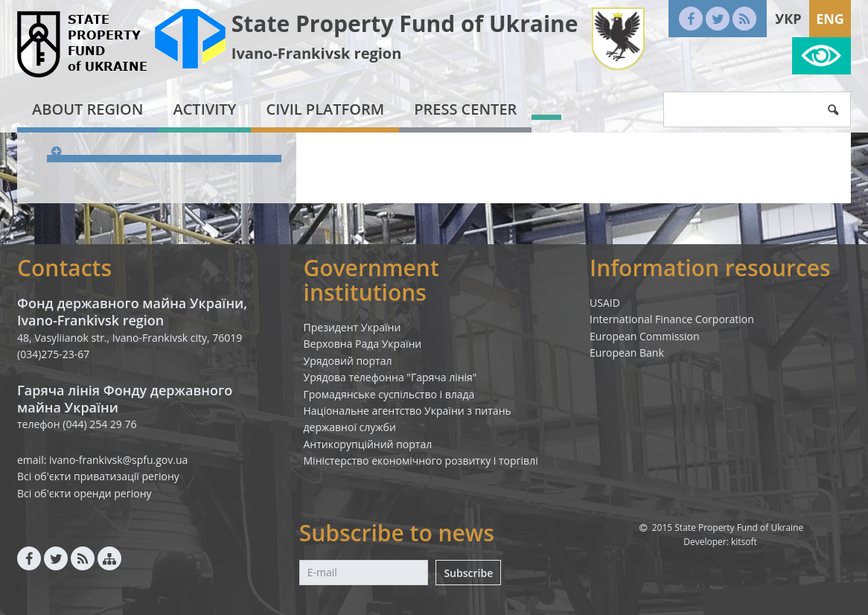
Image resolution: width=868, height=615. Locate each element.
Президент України (352, 327)
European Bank (627, 353)
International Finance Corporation (672, 319)
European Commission (645, 336)
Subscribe (468, 573)
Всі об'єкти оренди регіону (84, 493)
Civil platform (325, 109)
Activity (204, 109)
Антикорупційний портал (368, 444)
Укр (788, 19)
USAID (605, 303)
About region (87, 109)
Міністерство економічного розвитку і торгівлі (421, 461)
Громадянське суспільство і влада (389, 394)
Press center (465, 109)
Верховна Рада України (363, 344)
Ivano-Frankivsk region (317, 53)
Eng (830, 19)
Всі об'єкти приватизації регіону (98, 476)
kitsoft (744, 542)
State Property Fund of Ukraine (405, 23)
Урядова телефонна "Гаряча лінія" (390, 377)
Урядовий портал (348, 361)
